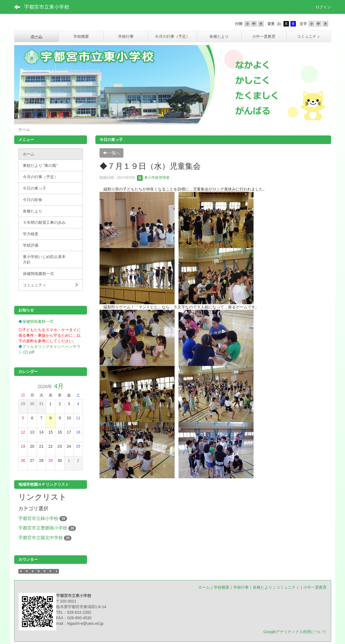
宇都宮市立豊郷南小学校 (43, 528)
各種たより (262, 587)
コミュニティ (288, 587)
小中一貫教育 (315, 587)
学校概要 (222, 587)
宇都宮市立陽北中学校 (41, 538)
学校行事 (241, 587)
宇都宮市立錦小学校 (38, 518)
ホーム (204, 587)
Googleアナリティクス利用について (295, 632)
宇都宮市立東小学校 (47, 7)
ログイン (323, 7)
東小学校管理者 (153, 178)
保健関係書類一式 (38, 321)
